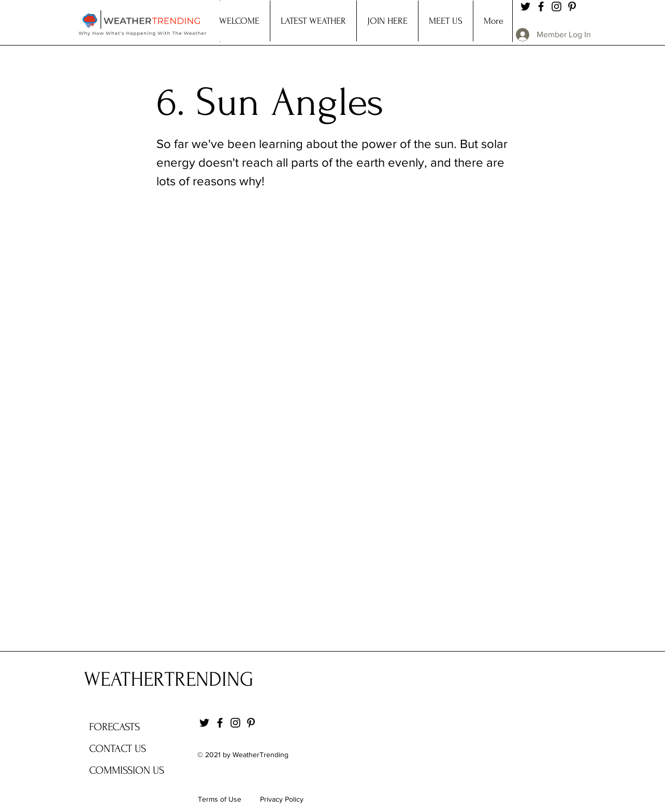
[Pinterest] (572, 6)
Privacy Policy (282, 799)
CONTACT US (118, 749)
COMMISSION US (127, 770)
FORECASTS (114, 727)
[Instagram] (556, 6)
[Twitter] (525, 6)
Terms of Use (220, 799)
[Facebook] (541, 6)
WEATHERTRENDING (169, 680)
